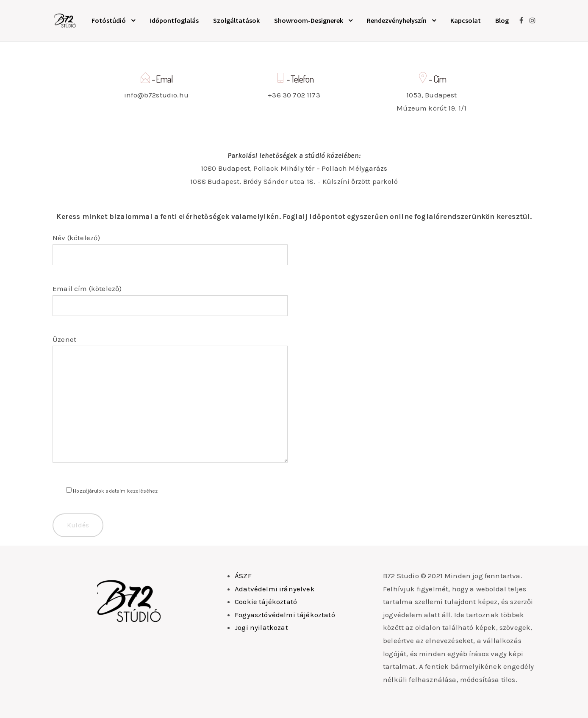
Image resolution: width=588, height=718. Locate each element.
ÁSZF (243, 576)
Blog (502, 20)
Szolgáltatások (236, 20)
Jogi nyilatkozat (261, 627)
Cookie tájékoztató (266, 602)
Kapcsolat (466, 20)
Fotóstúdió (109, 20)
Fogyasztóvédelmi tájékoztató (285, 615)
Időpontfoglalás (174, 20)
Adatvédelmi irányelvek (275, 589)
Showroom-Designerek (309, 20)
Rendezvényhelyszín (397, 20)
